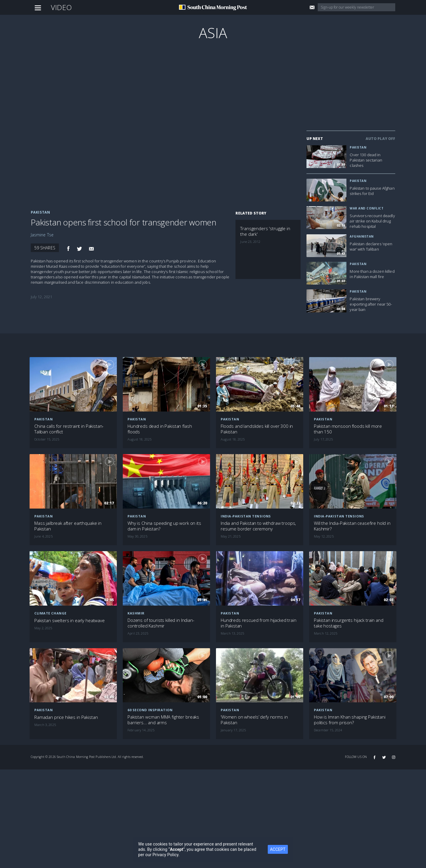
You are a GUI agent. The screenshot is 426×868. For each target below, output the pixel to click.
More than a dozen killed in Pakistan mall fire (372, 274)
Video (62, 7)
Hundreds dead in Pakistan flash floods (160, 429)
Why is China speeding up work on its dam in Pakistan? (164, 526)
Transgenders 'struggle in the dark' (265, 231)
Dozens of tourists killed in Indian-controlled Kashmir (161, 623)
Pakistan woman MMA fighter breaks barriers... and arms (163, 720)
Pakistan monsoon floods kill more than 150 (348, 429)
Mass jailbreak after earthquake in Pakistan (68, 526)
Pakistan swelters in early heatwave (70, 621)
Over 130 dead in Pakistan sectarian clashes (366, 160)
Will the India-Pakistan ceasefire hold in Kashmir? (352, 526)
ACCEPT (287, 849)
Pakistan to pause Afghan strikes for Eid (372, 191)
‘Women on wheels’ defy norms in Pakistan (254, 720)
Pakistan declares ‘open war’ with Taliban (371, 246)
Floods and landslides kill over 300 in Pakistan (257, 429)
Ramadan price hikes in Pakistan (66, 717)
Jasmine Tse (42, 235)
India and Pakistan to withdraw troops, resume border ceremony (258, 526)
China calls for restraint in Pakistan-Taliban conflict (69, 429)
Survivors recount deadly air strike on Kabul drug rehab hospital (372, 221)
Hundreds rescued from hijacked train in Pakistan (259, 623)
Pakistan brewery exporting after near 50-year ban (371, 304)
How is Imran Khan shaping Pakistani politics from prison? (350, 720)
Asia (213, 33)
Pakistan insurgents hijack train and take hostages (349, 623)
